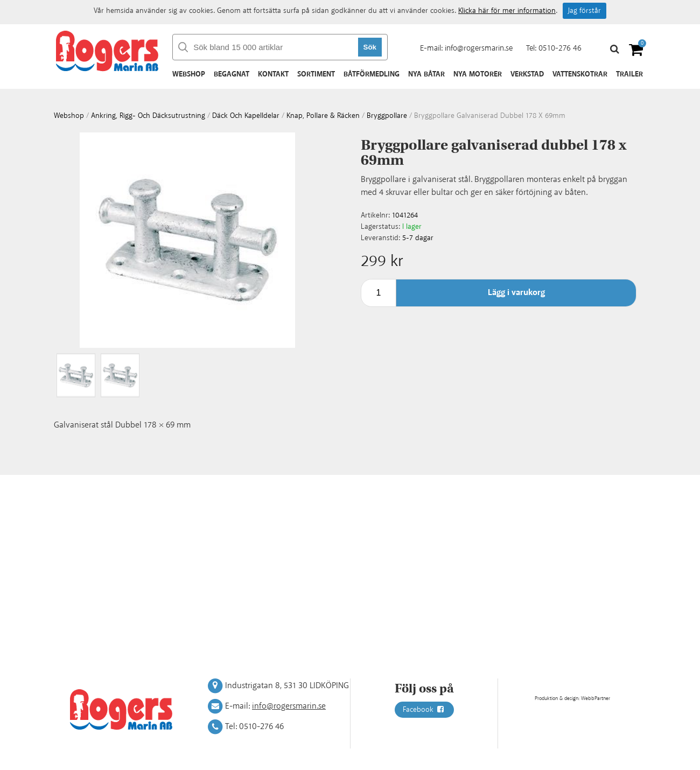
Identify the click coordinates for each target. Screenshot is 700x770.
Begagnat (232, 74)
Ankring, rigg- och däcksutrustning (148, 116)
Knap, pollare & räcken (323, 116)
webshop (69, 116)
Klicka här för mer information (507, 11)
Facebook (424, 710)
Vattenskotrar (580, 74)
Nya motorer (478, 74)
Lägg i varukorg (516, 293)
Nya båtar (426, 74)
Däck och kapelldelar (246, 116)
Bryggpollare (387, 116)
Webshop (189, 74)
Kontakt (273, 74)
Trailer (629, 74)
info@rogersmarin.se (479, 48)
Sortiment (316, 74)
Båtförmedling (372, 74)
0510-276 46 (560, 48)
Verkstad (527, 74)
